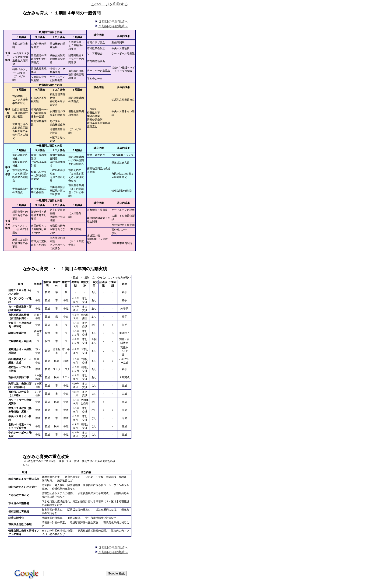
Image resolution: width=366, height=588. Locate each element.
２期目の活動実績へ (112, 22)
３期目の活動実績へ (112, 26)
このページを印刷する (109, 4)
